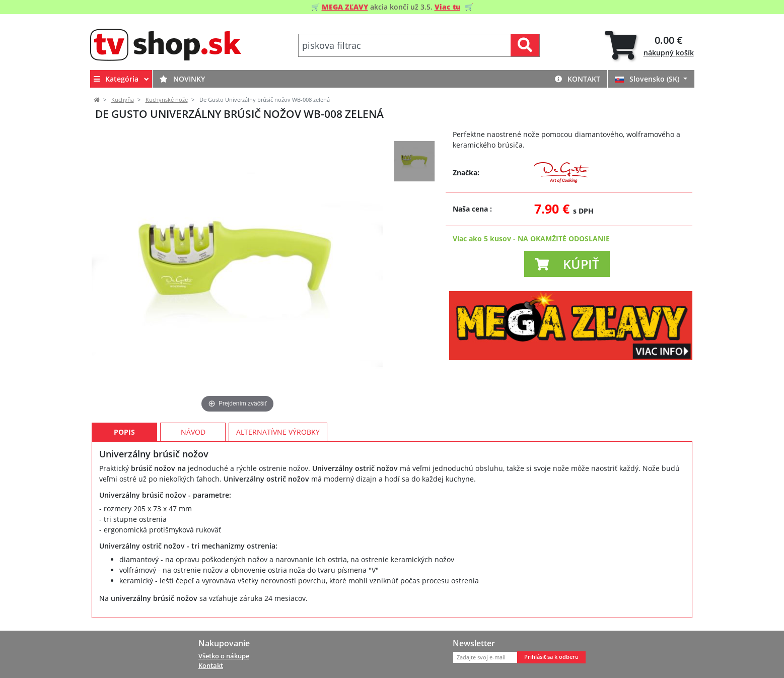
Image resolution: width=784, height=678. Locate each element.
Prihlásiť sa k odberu (551, 657)
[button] (567, 264)
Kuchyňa (123, 100)
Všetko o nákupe (224, 656)
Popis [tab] (124, 432)
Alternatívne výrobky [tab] (278, 432)
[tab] (649, 46)
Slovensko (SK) (648, 79)
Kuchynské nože (167, 100)
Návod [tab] (193, 432)
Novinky (182, 79)
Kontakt (578, 79)
